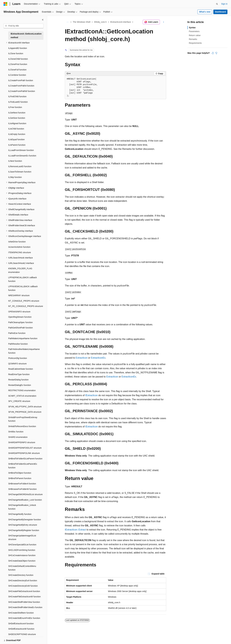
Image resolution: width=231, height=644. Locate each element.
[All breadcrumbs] (67, 22)
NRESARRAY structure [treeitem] (19, 295)
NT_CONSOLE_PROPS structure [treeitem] (24, 301)
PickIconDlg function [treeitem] (18, 358)
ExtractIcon (82, 358)
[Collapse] (43, 20)
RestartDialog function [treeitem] (18, 380)
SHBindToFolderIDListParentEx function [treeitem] (23, 466)
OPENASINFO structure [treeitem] (19, 312)
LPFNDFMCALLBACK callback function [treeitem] (23, 279)
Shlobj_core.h (100, 22)
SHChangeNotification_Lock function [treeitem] (25, 500)
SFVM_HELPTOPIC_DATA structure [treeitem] (25, 407)
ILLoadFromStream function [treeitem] (21, 150)
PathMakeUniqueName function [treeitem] (23, 338)
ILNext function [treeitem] (15, 161)
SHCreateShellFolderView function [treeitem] (24, 602)
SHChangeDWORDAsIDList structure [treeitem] (25, 494)
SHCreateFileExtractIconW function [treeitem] (24, 597)
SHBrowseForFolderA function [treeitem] (22, 484)
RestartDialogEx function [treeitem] (20, 385)
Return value (195, 35)
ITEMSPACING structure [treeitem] (20, 252)
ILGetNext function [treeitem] (17, 113)
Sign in (224, 4)
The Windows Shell (82, 22)
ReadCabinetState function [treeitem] (21, 369)
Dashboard (220, 12)
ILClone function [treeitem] (16, 53)
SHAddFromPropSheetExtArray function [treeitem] (23, 419)
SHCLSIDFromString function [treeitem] (22, 550)
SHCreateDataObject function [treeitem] (22, 561)
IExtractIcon (91, 395)
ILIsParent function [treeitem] (17, 145)
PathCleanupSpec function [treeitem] (20, 322)
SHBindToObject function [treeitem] (20, 473)
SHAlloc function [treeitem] (16, 432)
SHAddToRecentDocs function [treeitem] (22, 426)
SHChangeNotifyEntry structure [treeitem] (23, 525)
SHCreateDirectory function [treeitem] (21, 575)
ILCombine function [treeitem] (17, 75)
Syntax (192, 28)
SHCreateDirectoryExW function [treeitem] (23, 586)
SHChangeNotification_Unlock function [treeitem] (22, 507)
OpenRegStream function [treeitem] (20, 317)
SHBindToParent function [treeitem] (20, 478)
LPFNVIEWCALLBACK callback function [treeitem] (23, 288)
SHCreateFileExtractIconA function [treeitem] (24, 591)
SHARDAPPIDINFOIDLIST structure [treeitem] (25, 448)
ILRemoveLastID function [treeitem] (20, 166)
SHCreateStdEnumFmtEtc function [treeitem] (24, 618)
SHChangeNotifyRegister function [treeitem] (24, 530)
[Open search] (217, 4)
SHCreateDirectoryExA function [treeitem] (23, 581)
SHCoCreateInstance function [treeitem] (22, 555)
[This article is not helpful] (216, 53)
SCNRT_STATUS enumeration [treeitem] (22, 396)
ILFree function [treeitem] (15, 107)
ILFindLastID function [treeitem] (18, 102)
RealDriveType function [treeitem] (19, 374)
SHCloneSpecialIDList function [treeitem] (22, 545)
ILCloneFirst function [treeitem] (18, 64)
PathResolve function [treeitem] (18, 344)
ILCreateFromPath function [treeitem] (21, 80)
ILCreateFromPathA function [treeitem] (21, 86)
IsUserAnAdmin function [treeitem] (19, 247)
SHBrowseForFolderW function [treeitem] (22, 489)
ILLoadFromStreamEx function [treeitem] (22, 156)
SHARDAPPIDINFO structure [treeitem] (22, 442)
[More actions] (164, 22)
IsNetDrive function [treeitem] (17, 242)
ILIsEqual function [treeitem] (16, 139)
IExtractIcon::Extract (75, 530)
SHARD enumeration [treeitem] (18, 437)
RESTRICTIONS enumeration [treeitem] (22, 390)
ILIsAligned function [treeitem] (17, 123)
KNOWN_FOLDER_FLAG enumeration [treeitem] (20, 270)
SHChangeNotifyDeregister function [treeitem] (25, 520)
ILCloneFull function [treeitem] (17, 70)
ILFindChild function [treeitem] (17, 96)
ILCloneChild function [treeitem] (18, 59)
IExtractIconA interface (121, 22)
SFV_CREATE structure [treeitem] (19, 401)
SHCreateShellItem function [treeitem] (21, 613)
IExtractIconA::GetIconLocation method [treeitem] (26, 36)
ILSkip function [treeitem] (15, 177)
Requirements (195, 43)
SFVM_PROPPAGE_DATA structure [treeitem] (25, 412)
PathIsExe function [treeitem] (17, 333)
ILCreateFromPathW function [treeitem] (22, 91)
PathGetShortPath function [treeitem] (21, 328)
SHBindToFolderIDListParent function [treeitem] (25, 459)
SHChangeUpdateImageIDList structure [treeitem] (22, 537)
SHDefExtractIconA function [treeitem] (21, 624)
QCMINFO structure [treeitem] (17, 364)
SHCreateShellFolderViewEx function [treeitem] (25, 607)
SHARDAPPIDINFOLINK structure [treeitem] (24, 453)
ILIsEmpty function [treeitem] (17, 134)
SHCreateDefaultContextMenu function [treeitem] (22, 568)
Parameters (194, 31)
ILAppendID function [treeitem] (18, 48)
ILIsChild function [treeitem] (16, 129)
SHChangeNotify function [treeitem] (20, 514)
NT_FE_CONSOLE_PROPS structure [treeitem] (26, 306)
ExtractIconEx (98, 358)
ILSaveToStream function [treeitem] (20, 172)
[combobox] (23, 26)
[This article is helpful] (213, 53)
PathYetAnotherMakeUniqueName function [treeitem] (24, 351)
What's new (205, 12)
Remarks (193, 39)
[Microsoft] (5, 4)
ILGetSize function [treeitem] (17, 118)
